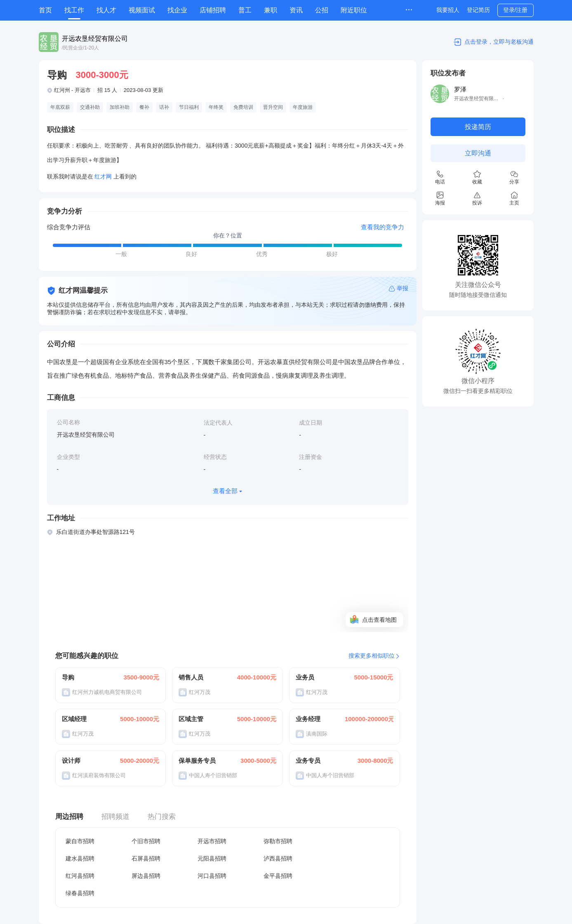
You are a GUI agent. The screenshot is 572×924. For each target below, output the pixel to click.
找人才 (106, 10)
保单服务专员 (197, 761)
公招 (322, 10)
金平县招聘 (278, 876)
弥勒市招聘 (278, 841)
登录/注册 (516, 10)
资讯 (296, 10)
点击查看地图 (379, 620)
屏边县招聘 (146, 876)
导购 (68, 677)
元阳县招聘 (212, 858)
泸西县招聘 (278, 858)
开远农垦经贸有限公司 (95, 39)
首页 (45, 10)
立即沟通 (478, 153)
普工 (245, 10)
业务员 (305, 677)
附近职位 (354, 10)
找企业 (177, 10)
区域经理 (74, 719)
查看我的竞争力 (383, 227)
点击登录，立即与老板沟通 (499, 42)
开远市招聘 (212, 841)
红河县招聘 (80, 876)
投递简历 (478, 127)
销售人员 (191, 677)
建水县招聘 (80, 858)
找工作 (74, 10)
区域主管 (191, 719)
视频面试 (142, 10)
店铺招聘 (213, 10)
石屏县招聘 (146, 858)
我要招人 (448, 10)
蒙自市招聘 (80, 841)
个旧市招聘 (146, 841)
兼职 (271, 10)
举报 (403, 288)
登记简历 (478, 10)
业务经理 (308, 719)
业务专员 (308, 761)
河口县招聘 (212, 876)
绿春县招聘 (80, 893)
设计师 (71, 761)
